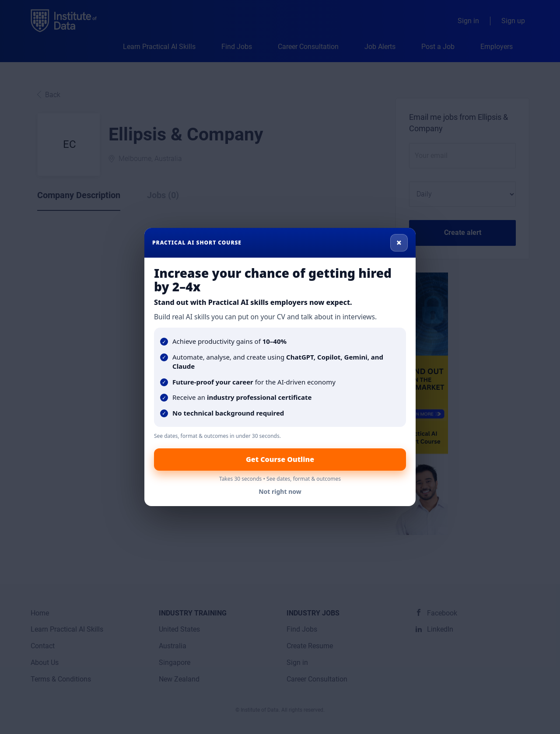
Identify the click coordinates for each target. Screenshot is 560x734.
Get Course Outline (280, 459)
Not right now (280, 491)
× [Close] (399, 242)
